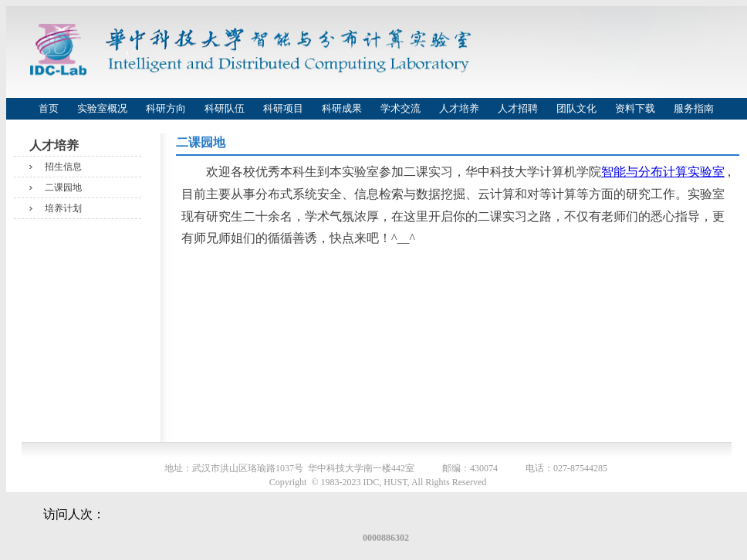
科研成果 (342, 108)
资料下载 (635, 108)
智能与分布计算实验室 (663, 172)
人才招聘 (518, 108)
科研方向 (166, 108)
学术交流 (401, 108)
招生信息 (63, 167)
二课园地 (63, 187)
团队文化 (576, 108)
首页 (49, 108)
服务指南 (694, 108)
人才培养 (459, 108)
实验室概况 (102, 108)
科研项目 (283, 108)
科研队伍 (225, 108)
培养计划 (63, 208)
